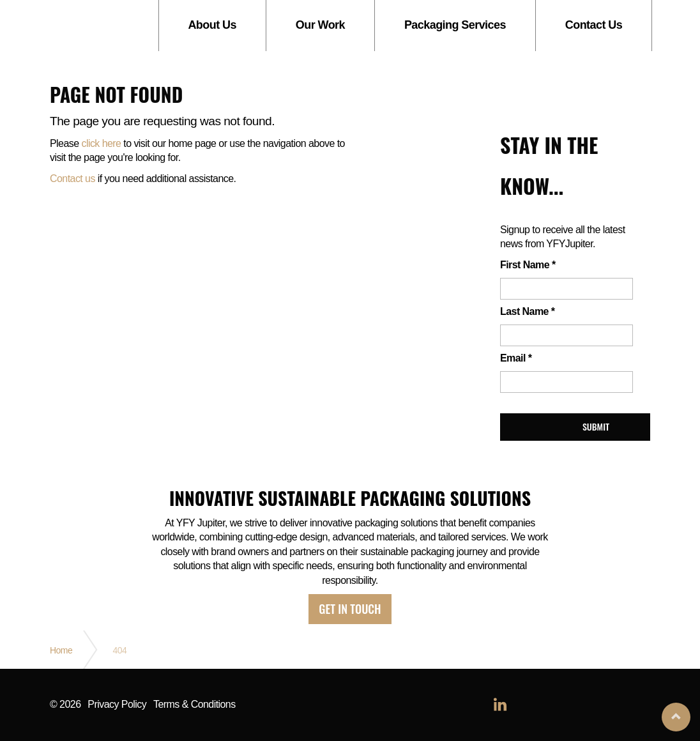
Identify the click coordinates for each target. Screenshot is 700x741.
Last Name (527, 311)
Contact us (72, 179)
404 (119, 650)
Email (516, 358)
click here (101, 143)
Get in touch (350, 609)
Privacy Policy (117, 705)
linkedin (500, 705)
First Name (528, 265)
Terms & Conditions (194, 705)
